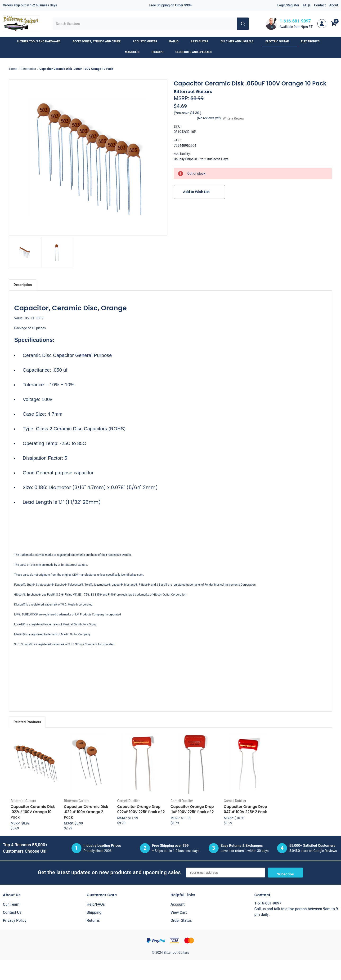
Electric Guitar (279, 41)
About (334, 5)
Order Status (181, 921)
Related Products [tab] (27, 722)
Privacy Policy (15, 921)
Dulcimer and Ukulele (239, 41)
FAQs (307, 5)
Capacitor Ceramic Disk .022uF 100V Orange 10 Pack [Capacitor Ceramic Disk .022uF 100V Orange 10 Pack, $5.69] (33, 812)
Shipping (94, 913)
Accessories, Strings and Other (99, 41)
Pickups (160, 52)
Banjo (176, 41)
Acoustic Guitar (147, 41)
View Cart (179, 913)
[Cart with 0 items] (334, 24)
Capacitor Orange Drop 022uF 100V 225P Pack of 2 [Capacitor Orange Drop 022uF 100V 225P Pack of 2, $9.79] (141, 809)
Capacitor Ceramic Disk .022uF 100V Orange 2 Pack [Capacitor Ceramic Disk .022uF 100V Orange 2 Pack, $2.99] (86, 812)
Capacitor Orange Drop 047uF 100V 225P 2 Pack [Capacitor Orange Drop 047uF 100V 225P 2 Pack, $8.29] (245, 809)
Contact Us (12, 913)
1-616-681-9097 (295, 21)
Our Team (11, 904)
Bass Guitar (202, 41)
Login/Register (288, 5)
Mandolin (134, 52)
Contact (320, 5)
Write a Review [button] (234, 118)
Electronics (312, 41)
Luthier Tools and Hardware (41, 41)
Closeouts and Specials (196, 52)
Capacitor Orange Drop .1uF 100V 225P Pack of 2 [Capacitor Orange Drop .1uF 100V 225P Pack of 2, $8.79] (192, 809)
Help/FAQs (96, 904)
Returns (93, 921)
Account (177, 904)
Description (23, 285)
